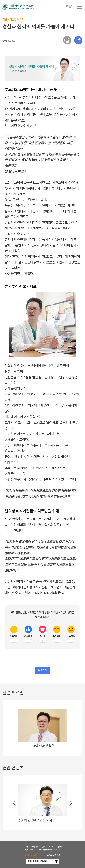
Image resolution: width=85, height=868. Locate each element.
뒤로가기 (42, 670)
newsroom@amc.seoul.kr (49, 850)
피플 (5, 19)
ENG (69, 7)
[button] (70, 805)
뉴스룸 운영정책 (53, 855)
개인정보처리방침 (32, 855)
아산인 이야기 (17, 19)
